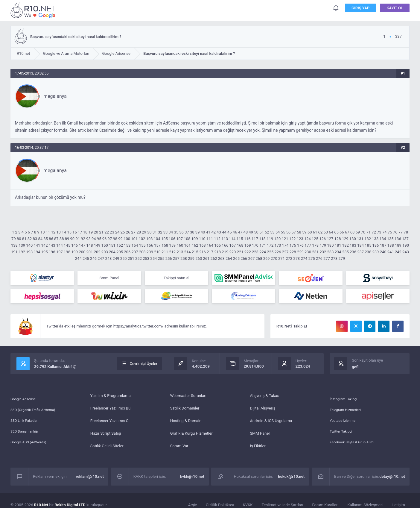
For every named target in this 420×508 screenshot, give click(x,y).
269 (267, 258)
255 (161, 258)
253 (146, 258)
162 (195, 245)
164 (210, 245)
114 (232, 239)
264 (229, 258)
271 (281, 258)
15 (69, 232)
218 (217, 252)
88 (62, 239)
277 (327, 258)
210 (157, 252)
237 (360, 252)
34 (171, 232)
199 (74, 252)
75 (390, 232)
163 (203, 245)
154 (135, 245)
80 (19, 239)
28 (139, 232)
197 (60, 252)
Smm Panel (109, 279)
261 (206, 258)
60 (310, 232)
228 (293, 252)
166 (225, 245)
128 (338, 239)
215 (195, 252)
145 (67, 245)
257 (176, 258)
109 (195, 239)
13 (59, 232)
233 (331, 252)
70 (363, 232)
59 (304, 232)
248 (108, 258)
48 (246, 232)
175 (293, 245)
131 (360, 239)
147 (82, 245)
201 (90, 252)
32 (160, 232)
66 (342, 232)
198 (67, 252)
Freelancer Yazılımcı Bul (111, 411)
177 (308, 245)
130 (353, 239)
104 (157, 239)
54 (278, 232)
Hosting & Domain (186, 423)
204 (112, 252)
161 (188, 245)
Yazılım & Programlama (111, 398)
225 (270, 252)
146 (74, 245)
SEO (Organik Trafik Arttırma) (36, 411)
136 (398, 239)
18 (85, 232)
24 (117, 232)
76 (395, 232)
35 (176, 232)
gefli (356, 369)
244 (78, 258)
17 (80, 232)
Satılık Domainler (185, 411)
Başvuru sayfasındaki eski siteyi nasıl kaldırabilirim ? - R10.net (34, 10)
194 (37, 252)
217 (210, 252)
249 (116, 258)
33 (166, 232)
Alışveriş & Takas (264, 398)
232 (323, 252)
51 (262, 232)
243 (406, 252)
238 (368, 252)
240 (383, 252)
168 (240, 245)
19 (91, 232)
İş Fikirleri (258, 448)
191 (14, 252)
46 (235, 232)
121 (285, 239)
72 (374, 232)
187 (383, 245)
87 (56, 239)
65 (336, 232)
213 (180, 252)
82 (30, 239)
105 (165, 239)
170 (255, 245)
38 (192, 232)
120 (277, 239)
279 (342, 258)
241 (391, 252)
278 (334, 258)
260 (199, 258)
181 (338, 245)
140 (29, 245)
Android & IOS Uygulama (271, 423)
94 (94, 239)
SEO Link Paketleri (26, 423)
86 (51, 239)
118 (262, 239)
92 (83, 239)
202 (97, 252)
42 (213, 232)
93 (88, 239)
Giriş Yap (360, 9)
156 (150, 245)
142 (45, 245)
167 (233, 245)
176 (300, 245)
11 (48, 232)
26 (128, 232)
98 (115, 239)
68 (353, 232)
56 (288, 232)
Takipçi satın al (176, 279)
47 (240, 232)
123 (300, 239)
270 (274, 258)
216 (203, 252)
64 (331, 232)
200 (82, 252)
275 (312, 258)
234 (338, 252)
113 (225, 239)
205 (120, 252)
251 (131, 258)
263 (221, 258)
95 (99, 239)
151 (112, 245)
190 (406, 245)
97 (110, 239)
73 (379, 232)
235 (346, 252)
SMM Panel (260, 436)
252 (139, 258)
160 (180, 245)
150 (105, 245)
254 (153, 258)
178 (315, 245)
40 (203, 232)
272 (289, 258)
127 (330, 239)
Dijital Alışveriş (262, 411)
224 (263, 252)
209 (150, 252)
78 (406, 232)
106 (172, 239)
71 (368, 232)
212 (172, 252)
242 (398, 252)
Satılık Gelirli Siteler (107, 448)
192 (22, 252)
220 (233, 252)
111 (210, 239)
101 (134, 239)
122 (293, 239)
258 (184, 258)
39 (198, 232)
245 (86, 258)
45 (230, 232)
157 (157, 245)
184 (360, 245)
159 (172, 245)
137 (405, 239)
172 (270, 245)
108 (187, 239)
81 (24, 239)
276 (319, 258)
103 (150, 239)
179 (323, 245)
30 (149, 232)
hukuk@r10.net (291, 479)
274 (304, 258)
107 (179, 239)
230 (308, 252)
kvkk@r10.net (192, 479)
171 (263, 245)
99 (120, 239)
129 (345, 239)
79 (14, 239)
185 (368, 245)
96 (105, 239)
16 (75, 232)
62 (321, 232)
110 (202, 239)
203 (105, 252)
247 (101, 258)
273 (296, 258)
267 (251, 258)
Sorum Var (179, 448)
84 (40, 239)
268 (259, 258)
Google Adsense (25, 398)
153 (127, 245)
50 (256, 232)
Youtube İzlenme (344, 423)
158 (165, 245)
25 (123, 232)
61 (315, 232)
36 (181, 232)
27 (134, 232)
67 (347, 232)
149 (97, 245)
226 (278, 252)
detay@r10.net (392, 479)
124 (308, 239)
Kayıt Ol (395, 9)
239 (375, 252)
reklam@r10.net (90, 479)
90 (73, 239)
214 (188, 252)
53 (272, 232)
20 (96, 232)
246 (93, 258)
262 (214, 258)
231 (315, 252)
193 (29, 252)
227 (285, 252)
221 (240, 252)
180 (331, 245)
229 (300, 252)
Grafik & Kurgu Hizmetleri (192, 436)
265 (236, 258)
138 (14, 245)
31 (155, 232)
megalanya (55, 96)
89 (67, 239)
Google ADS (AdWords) (31, 448)
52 (267, 232)
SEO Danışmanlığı (26, 436)
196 (52, 252)
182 (346, 245)
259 (191, 258)
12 (53, 232)
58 (299, 232)
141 (37, 245)
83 (35, 239)
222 (248, 252)
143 (52, 245)
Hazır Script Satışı (106, 436)
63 (326, 232)
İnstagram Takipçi (345, 398)
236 (353, 252)
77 (401, 232)
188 (391, 245)
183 (353, 245)
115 (240, 239)
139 (22, 245)
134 (383, 239)
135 (390, 239)
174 (285, 245)
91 (78, 239)
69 (358, 232)
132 (368, 239)
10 (43, 232)
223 (255, 252)
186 (375, 245)
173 (278, 245)
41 (208, 232)
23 (112, 232)
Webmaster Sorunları (188, 398)
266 (244, 258)
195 (45, 252)
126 (322, 239)
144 (60, 245)
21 (101, 232)
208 (142, 252)
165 (217, 245)
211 (165, 252)
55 (283, 232)
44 (224, 232)
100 (127, 239)
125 (315, 239)
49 (251, 232)
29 (144, 232)
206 (127, 252)
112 (217, 239)
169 (248, 245)
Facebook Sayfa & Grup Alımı (355, 448)
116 (247, 239)
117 (255, 239)
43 (219, 232)
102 (142, 239)
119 (270, 239)
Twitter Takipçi (342, 436)
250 (124, 258)
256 (169, 258)
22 (107, 232)
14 (64, 232)
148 (90, 245)
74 (385, 232)
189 (398, 245)
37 (187, 232)
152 (120, 245)
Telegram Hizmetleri (347, 411)
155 (142, 245)
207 (135, 252)
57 (294, 232)
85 (46, 239)
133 (375, 239)
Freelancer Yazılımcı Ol (110, 423)
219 (225, 252)
